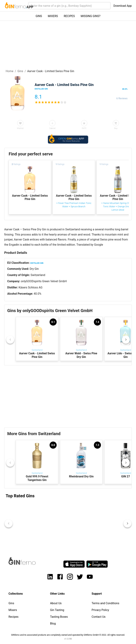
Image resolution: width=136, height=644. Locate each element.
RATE (84, 128)
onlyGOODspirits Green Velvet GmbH (44, 281)
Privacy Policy (100, 610)
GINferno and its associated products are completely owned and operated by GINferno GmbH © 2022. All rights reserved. (68, 635)
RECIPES (69, 16)
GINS (39, 16)
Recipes (13, 617)
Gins (20, 71)
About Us (56, 603)
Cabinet (52, 128)
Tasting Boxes (59, 617)
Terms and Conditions (105, 603)
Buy (116, 128)
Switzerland (38, 275)
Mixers (13, 610)
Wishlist (20, 128)
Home (10, 71)
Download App (123, 6)
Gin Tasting (57, 610)
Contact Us (99, 617)
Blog (53, 623)
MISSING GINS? (90, 16)
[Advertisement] (68, 396)
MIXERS (53, 16)
